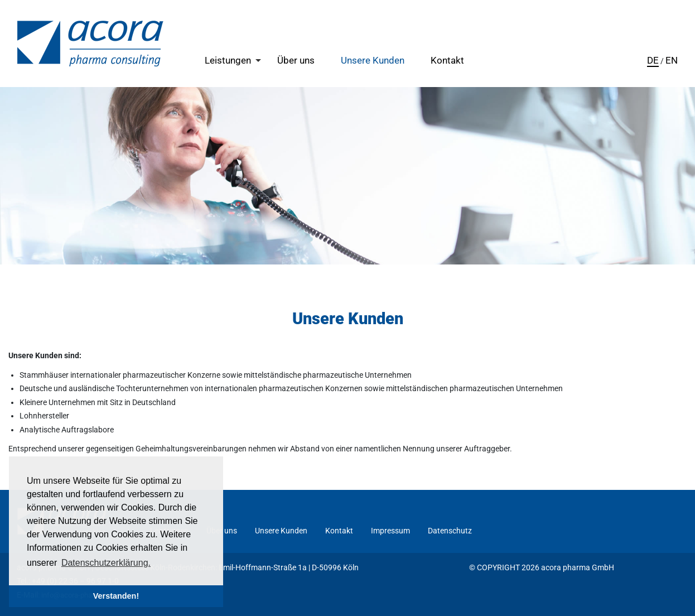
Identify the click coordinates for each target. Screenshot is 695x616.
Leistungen (228, 60)
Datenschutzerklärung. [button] (106, 563)
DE (653, 60)
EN (672, 60)
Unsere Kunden (373, 60)
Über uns (296, 60)
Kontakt (447, 60)
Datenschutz (450, 531)
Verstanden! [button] (116, 596)
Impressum (390, 531)
